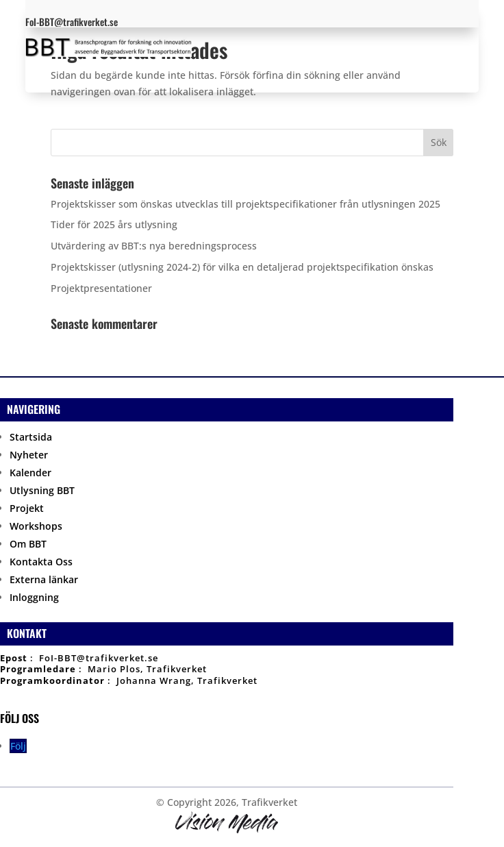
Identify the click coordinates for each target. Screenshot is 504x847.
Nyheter (29, 455)
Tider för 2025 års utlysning (114, 224)
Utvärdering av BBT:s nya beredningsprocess (154, 246)
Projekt (27, 508)
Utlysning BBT (42, 490)
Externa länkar (44, 579)
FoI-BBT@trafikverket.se (99, 658)
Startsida (31, 437)
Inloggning (34, 597)
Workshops (36, 526)
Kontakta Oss (41, 562)
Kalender (30, 472)
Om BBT (28, 544)
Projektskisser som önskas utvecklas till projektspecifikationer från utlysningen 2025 (245, 204)
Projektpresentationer (101, 288)
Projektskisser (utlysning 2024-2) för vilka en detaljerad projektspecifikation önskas (242, 267)
